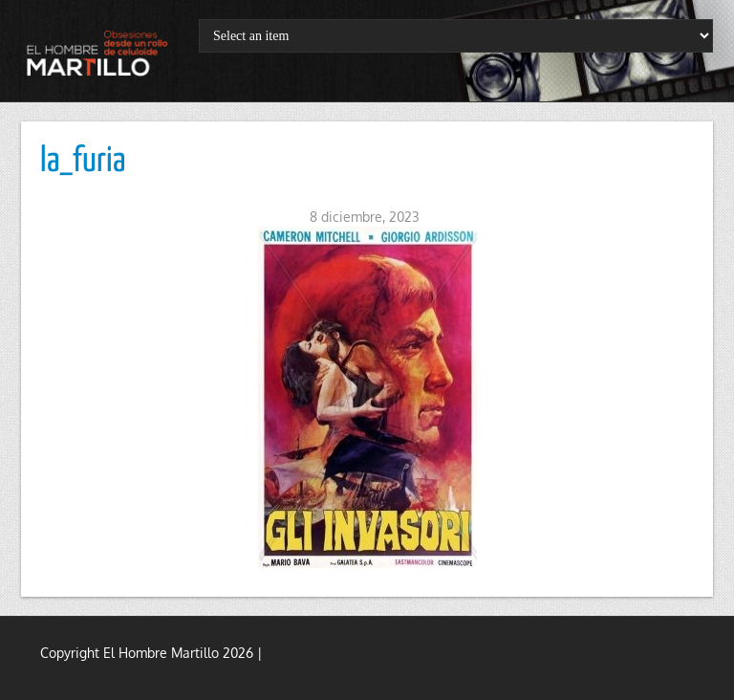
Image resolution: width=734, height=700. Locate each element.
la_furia (83, 162)
